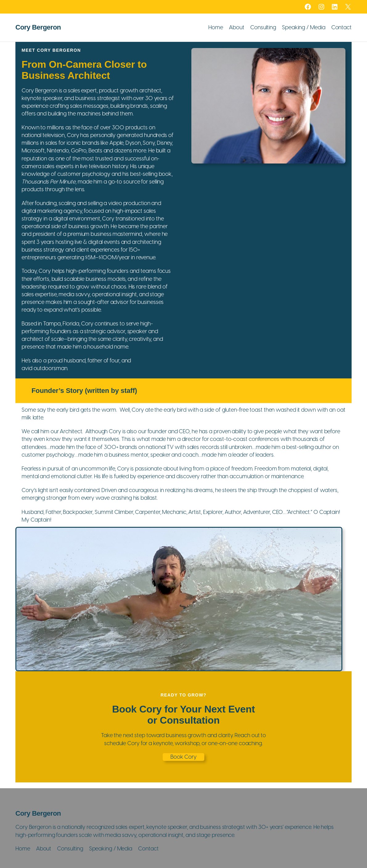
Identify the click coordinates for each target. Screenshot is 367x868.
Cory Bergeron (38, 27)
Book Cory (184, 757)
